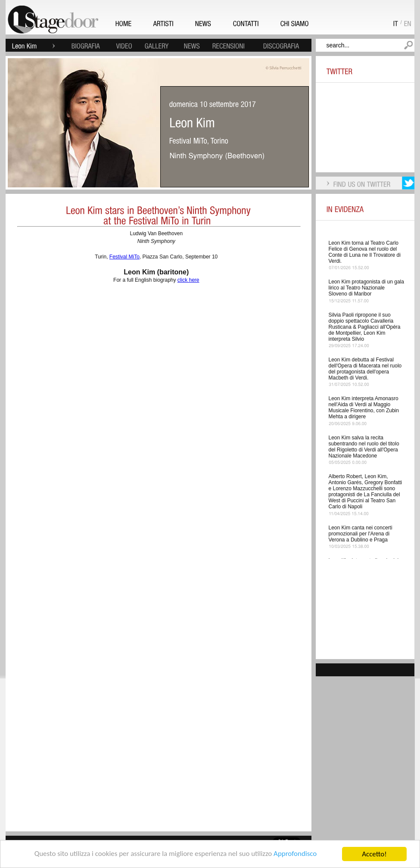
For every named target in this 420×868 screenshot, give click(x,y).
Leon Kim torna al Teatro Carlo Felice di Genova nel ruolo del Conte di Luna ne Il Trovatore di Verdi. (365, 252)
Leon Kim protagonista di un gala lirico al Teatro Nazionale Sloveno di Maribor (366, 288)
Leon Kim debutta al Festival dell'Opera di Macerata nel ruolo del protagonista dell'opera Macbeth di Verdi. (365, 369)
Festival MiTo (124, 257)
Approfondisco (296, 854)
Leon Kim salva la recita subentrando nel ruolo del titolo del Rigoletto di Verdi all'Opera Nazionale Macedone (364, 447)
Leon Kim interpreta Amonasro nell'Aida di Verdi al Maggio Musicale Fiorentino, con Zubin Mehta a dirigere (364, 408)
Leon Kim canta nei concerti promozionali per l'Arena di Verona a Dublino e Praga (361, 534)
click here (188, 280)
